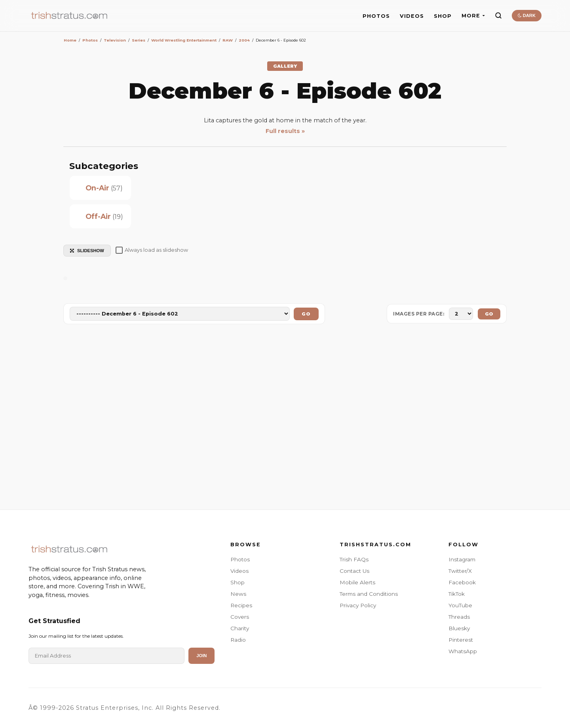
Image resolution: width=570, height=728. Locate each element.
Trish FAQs (354, 559)
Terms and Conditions (369, 594)
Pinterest (461, 640)
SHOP (443, 16)
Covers (240, 617)
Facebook (462, 582)
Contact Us (354, 571)
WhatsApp (463, 651)
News (238, 594)
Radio (238, 640)
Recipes (241, 605)
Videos (239, 571)
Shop (237, 582)
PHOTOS (376, 16)
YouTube (460, 605)
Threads (459, 617)
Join (201, 656)
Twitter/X (460, 571)
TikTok (457, 594)
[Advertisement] (285, 418)
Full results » (285, 131)
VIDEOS (412, 16)
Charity (240, 628)
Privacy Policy (358, 605)
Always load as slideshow (152, 250)
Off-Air (98, 216)
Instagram (462, 559)
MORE (473, 16)
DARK (527, 15)
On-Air (97, 188)
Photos (240, 559)
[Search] (498, 15)
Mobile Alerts (357, 582)
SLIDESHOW (87, 251)
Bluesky (459, 628)
